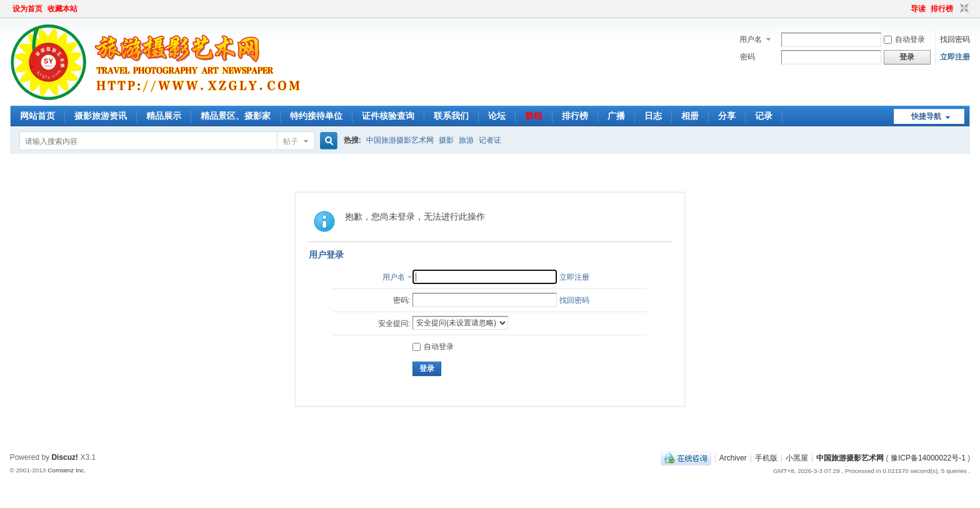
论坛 (497, 116)
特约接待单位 (316, 116)
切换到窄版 (963, 9)
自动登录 (904, 39)
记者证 (490, 140)
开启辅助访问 (905, 9)
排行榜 (942, 9)
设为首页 (27, 9)
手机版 (766, 458)
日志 (653, 116)
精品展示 (164, 116)
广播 (616, 116)
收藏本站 (62, 9)
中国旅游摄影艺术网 (400, 140)
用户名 (751, 39)
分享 (727, 116)
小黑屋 (797, 458)
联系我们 (451, 116)
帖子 (291, 141)
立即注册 (955, 57)
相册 (690, 116)
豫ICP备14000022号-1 (928, 458)
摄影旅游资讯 (101, 116)
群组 (534, 116)
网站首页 (37, 116)
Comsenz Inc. (67, 470)
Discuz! (65, 457)
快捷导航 (926, 116)
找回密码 (955, 39)
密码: (402, 300)
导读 (918, 9)
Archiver (733, 458)
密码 (747, 57)
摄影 (446, 140)
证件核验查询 (388, 116)
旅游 (466, 140)
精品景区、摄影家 (236, 116)
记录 (764, 116)
